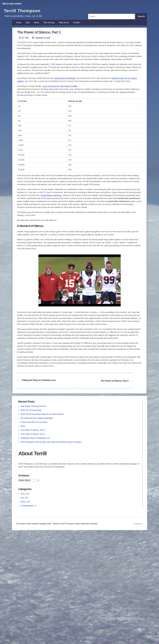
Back (23, 429)
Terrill (27, 42)
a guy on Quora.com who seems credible (60, 90)
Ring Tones (68, 26)
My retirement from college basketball (37, 421)
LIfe (22, 501)
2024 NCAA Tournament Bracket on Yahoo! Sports (42, 417)
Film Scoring (52, 26)
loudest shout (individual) (65, 82)
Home (19, 26)
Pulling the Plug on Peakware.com (35, 441)
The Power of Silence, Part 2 (33, 433)
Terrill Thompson (29, 10)
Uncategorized (27, 509)
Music (38, 26)
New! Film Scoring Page (31, 413)
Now (29, 26)
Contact (81, 26)
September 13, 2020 (43, 42)
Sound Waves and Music (51, 199)
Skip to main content (12, 4)
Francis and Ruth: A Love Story (34, 425)
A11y (23, 497)
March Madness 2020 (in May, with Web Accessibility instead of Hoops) (51, 445)
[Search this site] (112, 16)
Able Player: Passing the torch (34, 410)
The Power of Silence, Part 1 (33, 437)
